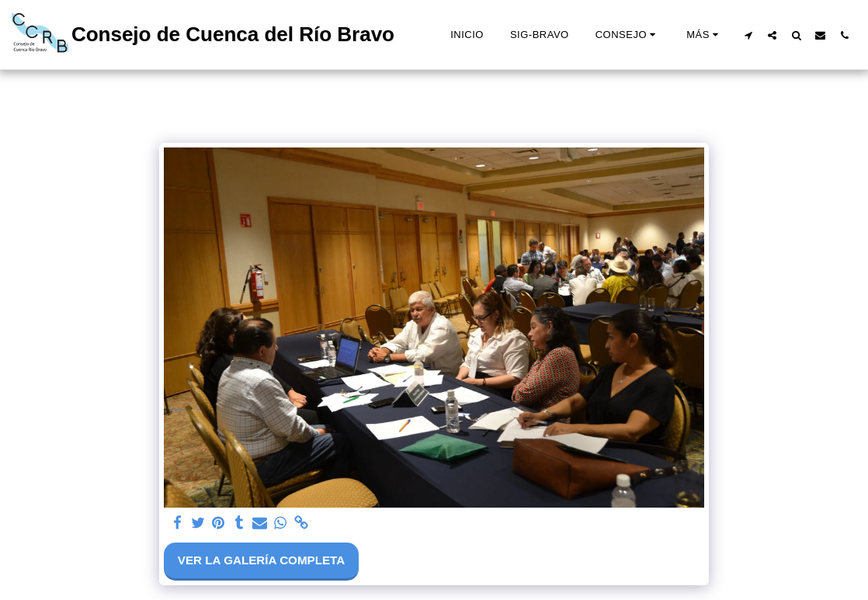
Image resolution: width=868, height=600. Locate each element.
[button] (628, 35)
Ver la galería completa (261, 560)
